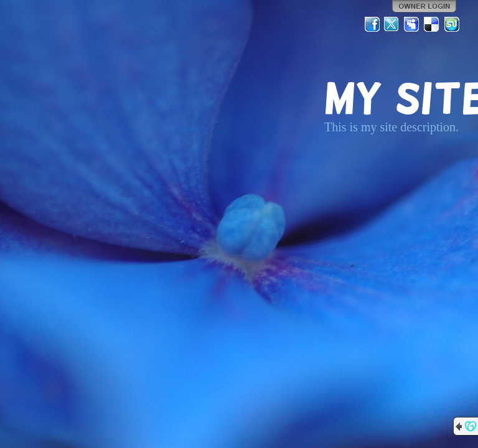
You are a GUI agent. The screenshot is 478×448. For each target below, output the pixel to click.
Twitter (392, 24)
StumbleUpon (452, 24)
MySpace (412, 24)
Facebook (372, 24)
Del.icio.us (432, 24)
